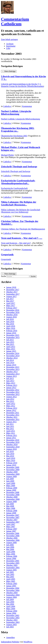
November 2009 (13, 470)
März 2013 (11, 383)
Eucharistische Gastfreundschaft (14, 188)
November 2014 (13, 356)
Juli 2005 (10, 572)
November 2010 (13, 442)
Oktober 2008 (12, 497)
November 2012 (13, 392)
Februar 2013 (12, 385)
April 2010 (11, 458)
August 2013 (11, 376)
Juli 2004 (10, 600)
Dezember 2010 (13, 440)
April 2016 (11, 326)
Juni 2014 (10, 363)
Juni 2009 (10, 481)
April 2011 (11, 431)
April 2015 (11, 347)
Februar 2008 (12, 511)
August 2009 (11, 476)
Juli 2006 (10, 545)
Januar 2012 (11, 410)
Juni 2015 (10, 342)
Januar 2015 (11, 351)
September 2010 (13, 447)
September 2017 (13, 294)
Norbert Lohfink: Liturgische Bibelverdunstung (16, 113)
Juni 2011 (10, 426)
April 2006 (11, 552)
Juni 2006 (10, 547)
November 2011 (13, 415)
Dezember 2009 (13, 467)
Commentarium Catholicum (15, 21)
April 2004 (11, 606)
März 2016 (11, 328)
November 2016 (13, 312)
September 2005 (13, 568)
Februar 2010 (12, 463)
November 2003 (13, 618)
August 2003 (11, 625)
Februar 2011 (12, 435)
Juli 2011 (10, 424)
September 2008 (13, 499)
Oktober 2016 (12, 315)
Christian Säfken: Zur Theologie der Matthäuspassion (23, 229)
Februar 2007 (12, 529)
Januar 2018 (11, 287)
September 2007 (13, 522)
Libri (8, 48)
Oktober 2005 (12, 565)
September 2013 (13, 374)
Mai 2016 (10, 324)
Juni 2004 (10, 602)
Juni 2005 (10, 574)
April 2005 (11, 579)
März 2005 (11, 581)
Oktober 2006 (12, 538)
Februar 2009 (12, 488)
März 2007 (11, 527)
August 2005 (11, 570)
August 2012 (11, 397)
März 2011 (11, 433)
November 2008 (13, 495)
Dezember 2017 (13, 290)
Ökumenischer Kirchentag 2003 (14, 136)
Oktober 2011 (12, 417)
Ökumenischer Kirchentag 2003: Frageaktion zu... (18, 130)
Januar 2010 (11, 465)
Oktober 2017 (12, 292)
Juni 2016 (10, 321)
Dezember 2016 (13, 310)
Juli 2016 (10, 319)
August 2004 (11, 597)
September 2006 (13, 540)
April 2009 (11, 483)
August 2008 (11, 502)
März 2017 (11, 306)
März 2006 (11, 554)
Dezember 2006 (13, 533)
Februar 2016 (12, 331)
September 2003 (13, 622)
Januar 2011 (11, 438)
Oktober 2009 (12, 472)
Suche (4, 276)
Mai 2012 (10, 401)
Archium (10, 44)
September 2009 (13, 474)
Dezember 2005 (13, 561)
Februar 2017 (12, 308)
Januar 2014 (11, 365)
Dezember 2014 (13, 353)
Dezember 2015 (13, 335)
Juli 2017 (10, 299)
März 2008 (11, 508)
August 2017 (11, 296)
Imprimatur (11, 46)
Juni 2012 (10, 399)
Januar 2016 (11, 333)
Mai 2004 (10, 604)
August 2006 (11, 543)
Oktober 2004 (12, 593)
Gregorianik (7, 255)
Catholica (7, 106)
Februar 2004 (12, 611)
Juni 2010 (10, 454)
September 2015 (13, 337)
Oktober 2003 (12, 620)
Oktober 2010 (12, 445)
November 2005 (13, 563)
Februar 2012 (12, 408)
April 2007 (11, 524)
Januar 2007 (11, 531)
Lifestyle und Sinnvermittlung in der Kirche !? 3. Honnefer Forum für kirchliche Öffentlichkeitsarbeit (22, 85)
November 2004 (13, 590)
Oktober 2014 (12, 358)
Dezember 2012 (13, 390)
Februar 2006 (12, 556)
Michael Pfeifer (7, 155)
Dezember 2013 (13, 367)
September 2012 (13, 394)
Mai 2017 (10, 301)
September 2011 (13, 419)
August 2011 (11, 422)
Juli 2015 (10, 340)
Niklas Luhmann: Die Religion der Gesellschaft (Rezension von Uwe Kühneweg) (21, 211)
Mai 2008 (10, 506)
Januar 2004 (11, 613)
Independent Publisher (10, 642)
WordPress (28, 642)
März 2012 (11, 406)
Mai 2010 (10, 456)
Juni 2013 (10, 381)
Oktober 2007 (12, 520)
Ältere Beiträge (9, 71)
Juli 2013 (10, 378)
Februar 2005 (12, 584)
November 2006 (13, 536)
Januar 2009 (11, 490)
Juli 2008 (10, 504)
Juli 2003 (10, 627)
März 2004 (11, 609)
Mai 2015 (10, 344)
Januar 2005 (11, 586)
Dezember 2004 (13, 588)
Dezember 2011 (13, 413)
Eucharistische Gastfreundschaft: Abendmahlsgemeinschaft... (18, 182)
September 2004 (13, 595)
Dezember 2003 (13, 615)
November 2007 (13, 517)
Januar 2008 (11, 513)
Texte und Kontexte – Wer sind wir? (16, 243)
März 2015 (11, 349)
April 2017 (11, 303)
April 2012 (11, 404)
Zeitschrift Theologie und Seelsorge (19, 167)
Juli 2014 (10, 360)
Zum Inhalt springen (9, 39)
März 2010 (11, 460)
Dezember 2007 (13, 515)
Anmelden (10, 637)
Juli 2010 (10, 451)
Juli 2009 (10, 479)
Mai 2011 (10, 429)
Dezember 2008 (13, 492)
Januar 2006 (11, 558)
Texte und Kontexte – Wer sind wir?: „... (22, 238)
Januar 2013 (11, 388)
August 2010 (11, 449)
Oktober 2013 (12, 372)
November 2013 (13, 369)
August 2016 (11, 317)
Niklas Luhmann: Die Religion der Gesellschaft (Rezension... (19, 203)
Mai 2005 (10, 577)
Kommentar (27, 106)
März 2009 (11, 486)
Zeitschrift (16, 171)
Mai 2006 (10, 549)
